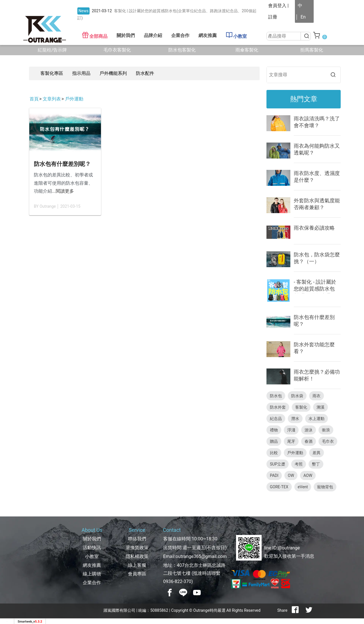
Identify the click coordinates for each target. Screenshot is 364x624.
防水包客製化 (182, 50)
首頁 (34, 99)
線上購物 (92, 574)
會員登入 (277, 6)
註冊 (273, 17)
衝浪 (326, 430)
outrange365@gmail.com (201, 556)
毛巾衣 (328, 441)
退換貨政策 (137, 548)
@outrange (289, 548)
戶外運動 (74, 99)
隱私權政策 (137, 556)
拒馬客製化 (312, 50)
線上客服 (137, 565)
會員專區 (137, 574)
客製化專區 (52, 73)
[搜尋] (306, 36)
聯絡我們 (137, 539)
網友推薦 (208, 35)
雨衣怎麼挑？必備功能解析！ (317, 375)
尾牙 (291, 441)
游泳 (309, 430)
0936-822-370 (177, 581)
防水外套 (278, 407)
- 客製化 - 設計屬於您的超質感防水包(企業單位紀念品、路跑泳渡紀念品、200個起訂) (315, 286)
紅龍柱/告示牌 (52, 50)
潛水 (295, 419)
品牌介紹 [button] (153, 35)
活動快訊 (92, 548)
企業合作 (180, 35)
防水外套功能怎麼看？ (314, 348)
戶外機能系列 (113, 73)
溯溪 (320, 407)
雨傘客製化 (247, 50)
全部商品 (95, 35)
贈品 (274, 441)
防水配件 (145, 73)
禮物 (274, 430)
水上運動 (317, 419)
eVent (303, 487)
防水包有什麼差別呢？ (62, 164)
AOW (308, 475)
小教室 (236, 35)
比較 (274, 453)
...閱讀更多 (63, 191)
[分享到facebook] (295, 610)
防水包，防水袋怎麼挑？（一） (317, 258)
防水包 (276, 396)
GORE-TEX (279, 487)
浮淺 (291, 430)
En (303, 17)
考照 (299, 464)
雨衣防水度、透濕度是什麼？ (317, 177)
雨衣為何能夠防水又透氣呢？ (317, 149)
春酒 (309, 441)
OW (291, 475)
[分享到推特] (309, 610)
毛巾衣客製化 (117, 50)
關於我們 (92, 539)
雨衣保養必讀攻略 (314, 228)
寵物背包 (325, 487)
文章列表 (52, 99)
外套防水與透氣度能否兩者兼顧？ (317, 204)
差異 (317, 453)
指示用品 (81, 73)
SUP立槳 (278, 464)
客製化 (301, 407)
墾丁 (316, 464)
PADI (274, 475)
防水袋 (297, 396)
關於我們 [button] (126, 35)
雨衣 (317, 396)
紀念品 (276, 419)
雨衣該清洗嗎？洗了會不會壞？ (317, 122)
